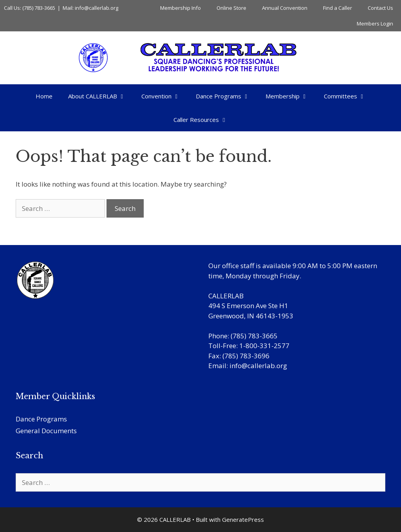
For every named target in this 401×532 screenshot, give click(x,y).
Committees (349, 96)
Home (44, 96)
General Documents (46, 431)
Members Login (375, 24)
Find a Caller (338, 8)
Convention (165, 96)
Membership (291, 96)
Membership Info (181, 8)
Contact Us (380, 8)
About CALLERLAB (101, 96)
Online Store (231, 8)
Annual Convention (285, 8)
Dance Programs (227, 96)
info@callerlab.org (258, 366)
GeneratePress (243, 519)
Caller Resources (204, 120)
